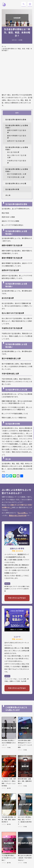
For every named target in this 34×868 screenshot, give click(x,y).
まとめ (8, 195)
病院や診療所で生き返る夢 (17, 131)
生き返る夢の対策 (12, 189)
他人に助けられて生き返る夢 (17, 156)
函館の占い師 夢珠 (17, 548)
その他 (20, 40)
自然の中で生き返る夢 (16, 141)
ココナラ (17, 637)
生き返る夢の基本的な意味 (16, 119)
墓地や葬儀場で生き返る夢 (17, 137)
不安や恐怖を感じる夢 (16, 177)
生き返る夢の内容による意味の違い (17, 148)
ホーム (4, 46)
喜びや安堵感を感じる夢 (17, 174)
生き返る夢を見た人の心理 (16, 183)
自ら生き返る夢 (13, 152)
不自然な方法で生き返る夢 (17, 162)
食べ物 (9, 788)
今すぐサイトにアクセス (17, 598)
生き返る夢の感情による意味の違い (17, 170)
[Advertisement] (17, 74)
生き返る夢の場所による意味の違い (17, 126)
